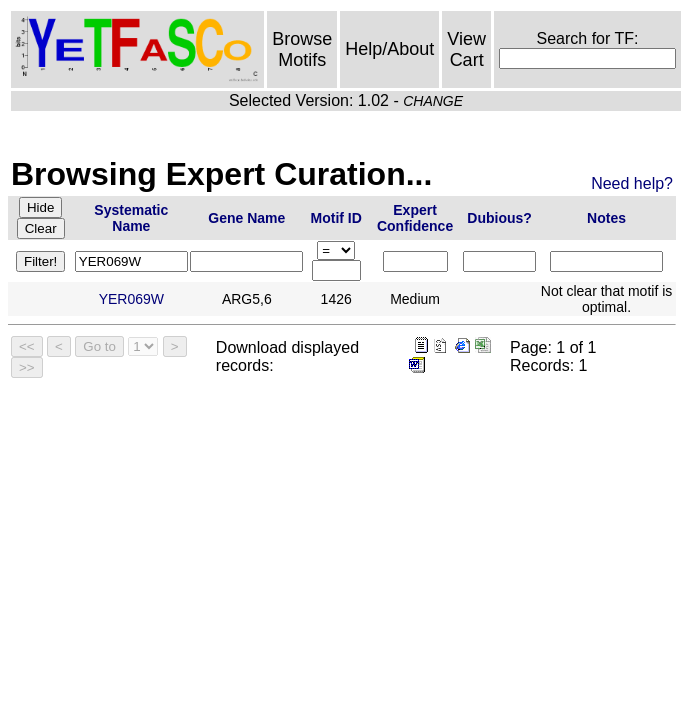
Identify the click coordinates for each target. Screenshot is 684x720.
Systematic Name (131, 218)
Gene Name (246, 218)
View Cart (466, 49)
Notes (606, 218)
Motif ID (336, 218)
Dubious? (499, 218)
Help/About (389, 49)
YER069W (131, 299)
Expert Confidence (415, 218)
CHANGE (433, 101)
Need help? (632, 183)
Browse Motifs (302, 49)
